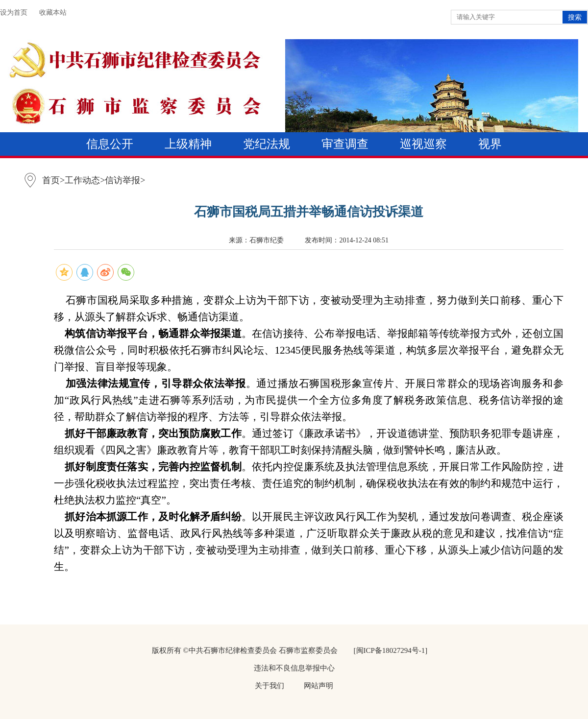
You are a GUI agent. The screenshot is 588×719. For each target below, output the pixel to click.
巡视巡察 (423, 144)
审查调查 (345, 144)
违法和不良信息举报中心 (294, 668)
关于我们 (269, 686)
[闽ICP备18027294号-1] (391, 650)
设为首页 (14, 12)
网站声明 (318, 686)
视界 (490, 144)
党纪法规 (267, 144)
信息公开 (110, 144)
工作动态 (82, 180)
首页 (51, 180)
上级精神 (188, 144)
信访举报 (122, 180)
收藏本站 (53, 12)
